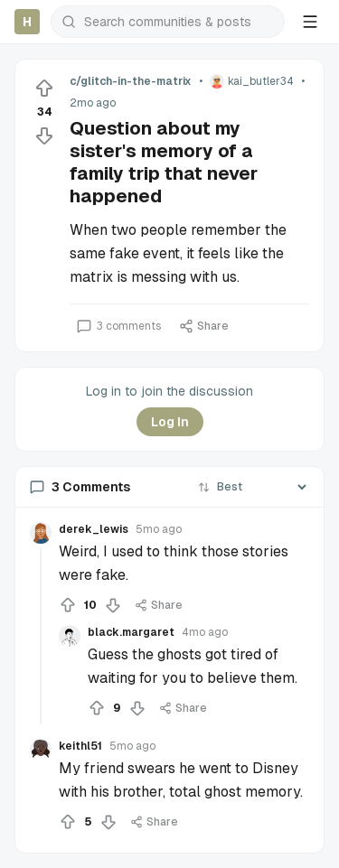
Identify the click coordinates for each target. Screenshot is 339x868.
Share (204, 326)
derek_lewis (94, 529)
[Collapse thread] (41, 636)
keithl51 (80, 746)
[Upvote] (44, 89)
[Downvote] (44, 135)
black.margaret (131, 632)
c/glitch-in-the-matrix (131, 81)
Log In (170, 422)
